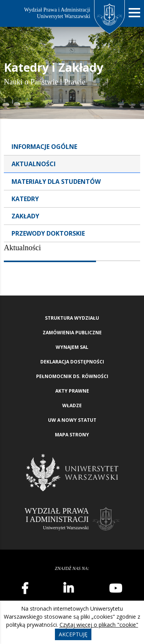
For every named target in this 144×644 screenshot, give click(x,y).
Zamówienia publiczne (72, 333)
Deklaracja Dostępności (72, 362)
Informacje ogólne (44, 147)
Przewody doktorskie (48, 233)
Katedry (25, 199)
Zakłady (25, 216)
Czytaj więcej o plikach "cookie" (99, 625)
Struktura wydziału (72, 318)
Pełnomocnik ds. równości (72, 376)
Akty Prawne (72, 391)
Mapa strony (72, 435)
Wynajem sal (72, 347)
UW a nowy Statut (72, 420)
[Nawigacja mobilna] (134, 13)
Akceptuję (73, 634)
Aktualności (34, 164)
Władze (72, 405)
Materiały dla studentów (56, 182)
